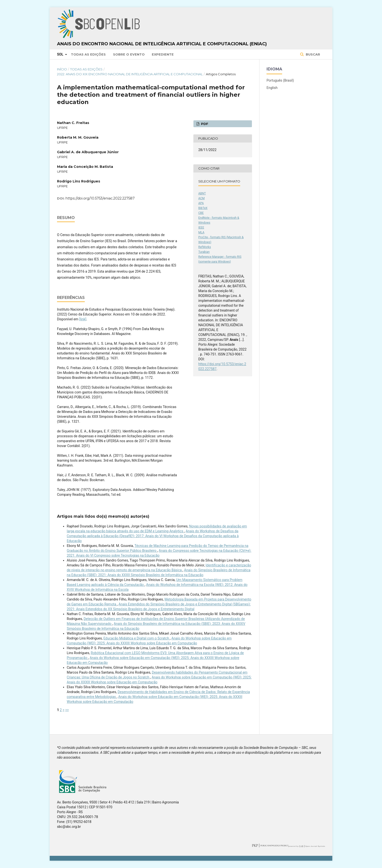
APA (201, 203)
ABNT (202, 193)
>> (67, 710)
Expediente (163, 54)
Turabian (204, 252)
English (272, 88)
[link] (83, 319)
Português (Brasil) (280, 80)
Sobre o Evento (129, 54)
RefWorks (205, 247)
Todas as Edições (88, 54)
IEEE (201, 228)
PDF (204, 124)
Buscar (312, 54)
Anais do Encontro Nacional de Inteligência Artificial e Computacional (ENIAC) (162, 44)
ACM (201, 198)
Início (62, 69)
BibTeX (203, 208)
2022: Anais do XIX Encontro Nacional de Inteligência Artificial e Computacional (130, 74)
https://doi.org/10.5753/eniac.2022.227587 (100, 198)
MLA (201, 232)
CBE (201, 213)
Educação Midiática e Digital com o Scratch (137, 638)
